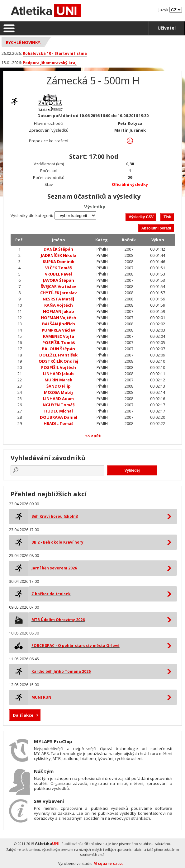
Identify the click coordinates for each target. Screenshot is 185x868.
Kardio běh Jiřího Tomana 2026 (61, 671)
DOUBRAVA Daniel (59, 417)
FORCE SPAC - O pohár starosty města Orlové (76, 646)
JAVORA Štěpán (59, 280)
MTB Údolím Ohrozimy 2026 (58, 620)
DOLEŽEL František (58, 355)
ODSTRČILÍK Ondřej (58, 361)
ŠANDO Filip (59, 386)
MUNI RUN (41, 697)
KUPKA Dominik (59, 262)
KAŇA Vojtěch (59, 305)
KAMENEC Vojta (59, 336)
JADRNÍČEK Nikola (59, 255)
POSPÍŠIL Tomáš (59, 342)
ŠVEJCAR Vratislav (58, 286)
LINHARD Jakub (58, 374)
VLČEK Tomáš (58, 268)
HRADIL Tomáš (58, 423)
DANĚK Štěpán (58, 249)
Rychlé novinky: (24, 42)
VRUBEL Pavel (58, 274)
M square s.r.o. (108, 863)
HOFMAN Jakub (59, 311)
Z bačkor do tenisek (51, 594)
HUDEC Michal (59, 411)
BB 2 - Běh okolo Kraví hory (57, 542)
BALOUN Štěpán (58, 349)
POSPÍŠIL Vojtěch (59, 367)
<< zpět (93, 436)
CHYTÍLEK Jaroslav (58, 293)
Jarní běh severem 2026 (54, 568)
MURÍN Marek (58, 380)
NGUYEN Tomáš (59, 405)
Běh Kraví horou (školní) (55, 516)
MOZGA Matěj (58, 392)
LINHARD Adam (58, 399)
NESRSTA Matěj (58, 299)
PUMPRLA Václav (58, 330)
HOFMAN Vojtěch (59, 318)
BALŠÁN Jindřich (59, 324)
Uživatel (167, 28)
